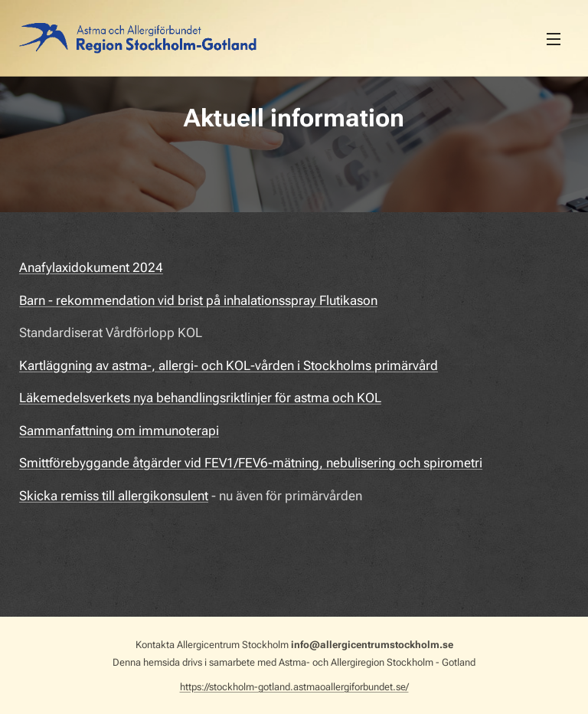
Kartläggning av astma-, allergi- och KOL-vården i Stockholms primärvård (229, 365)
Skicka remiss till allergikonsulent (114, 496)
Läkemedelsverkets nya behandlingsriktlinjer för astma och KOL (200, 398)
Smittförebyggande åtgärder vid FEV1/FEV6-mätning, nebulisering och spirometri (251, 463)
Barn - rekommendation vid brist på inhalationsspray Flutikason (198, 300)
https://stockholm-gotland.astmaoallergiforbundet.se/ (294, 687)
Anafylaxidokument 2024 (91, 267)
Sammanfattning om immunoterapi (119, 431)
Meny (554, 39)
